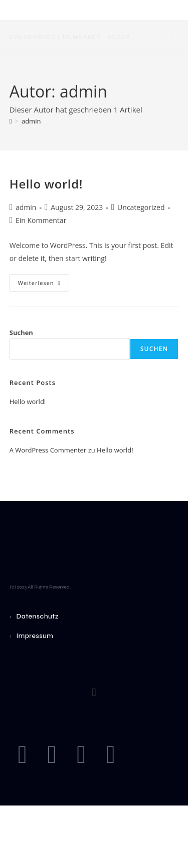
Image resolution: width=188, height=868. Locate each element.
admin (31, 121)
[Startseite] (11, 121)
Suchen (21, 332)
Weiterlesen (44, 280)
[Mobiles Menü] (177, 36)
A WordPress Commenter (48, 450)
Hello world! (46, 184)
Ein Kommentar (41, 220)
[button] (94, 692)
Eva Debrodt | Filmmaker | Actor (70, 37)
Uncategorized (141, 207)
